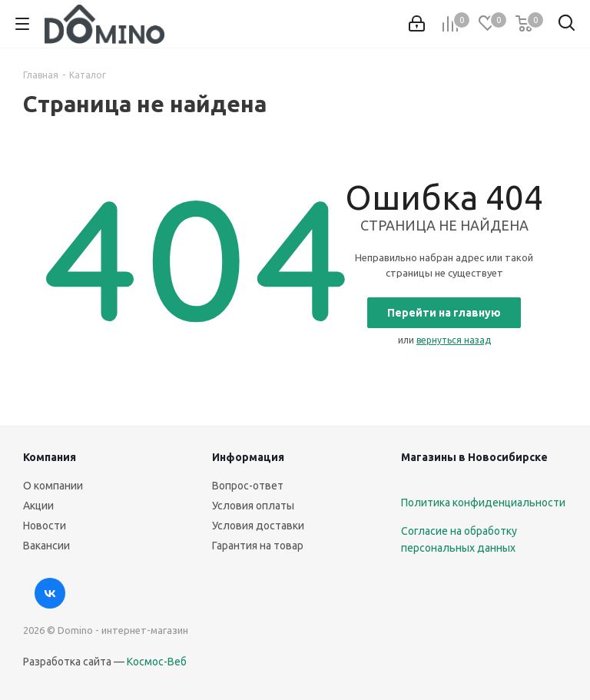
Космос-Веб (157, 662)
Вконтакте (50, 593)
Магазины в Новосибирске (474, 457)
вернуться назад (454, 340)
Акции (38, 506)
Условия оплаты (253, 506)
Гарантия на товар (258, 546)
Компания (50, 457)
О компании (53, 486)
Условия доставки (258, 526)
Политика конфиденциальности (483, 503)
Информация (248, 457)
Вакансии (46, 546)
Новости (45, 526)
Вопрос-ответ (248, 486)
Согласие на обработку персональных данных (459, 539)
